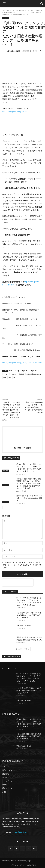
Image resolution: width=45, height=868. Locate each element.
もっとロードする (23, 649)
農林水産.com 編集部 (14, 51)
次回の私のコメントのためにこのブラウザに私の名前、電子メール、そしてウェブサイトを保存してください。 (22, 565)
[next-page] (8, 508)
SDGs (11, 371)
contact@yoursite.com (20, 832)
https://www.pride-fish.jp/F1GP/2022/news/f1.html (22, 363)
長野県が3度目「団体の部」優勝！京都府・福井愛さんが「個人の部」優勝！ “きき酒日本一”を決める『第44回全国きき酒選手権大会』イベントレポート (30, 483)
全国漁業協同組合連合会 (34, 374)
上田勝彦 (21, 374)
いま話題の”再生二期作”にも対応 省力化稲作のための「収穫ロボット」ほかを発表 (30, 615)
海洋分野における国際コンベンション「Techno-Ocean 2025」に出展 (29, 498)
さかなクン (34, 371)
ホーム (5, 10)
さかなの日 (25, 371)
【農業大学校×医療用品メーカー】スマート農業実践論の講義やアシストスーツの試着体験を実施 (33, 407)
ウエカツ (14, 374)
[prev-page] (4, 508)
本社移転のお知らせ (24, 625)
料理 (5, 377)
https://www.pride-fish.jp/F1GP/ (15, 112)
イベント (11, 10)
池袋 (10, 377)
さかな (17, 371)
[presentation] (18, 583)
